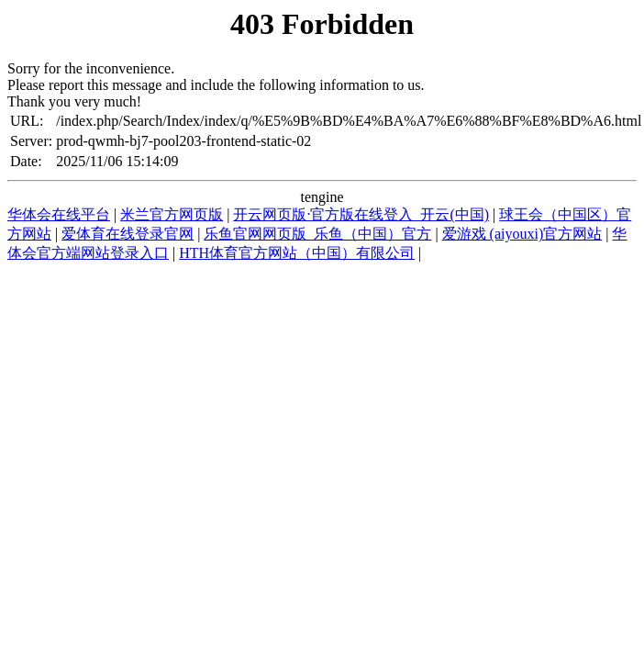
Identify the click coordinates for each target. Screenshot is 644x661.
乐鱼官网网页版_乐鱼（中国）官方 (317, 234)
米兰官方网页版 (172, 214)
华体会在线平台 (59, 214)
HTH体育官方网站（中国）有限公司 (297, 253)
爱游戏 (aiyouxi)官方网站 (522, 234)
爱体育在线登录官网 (128, 234)
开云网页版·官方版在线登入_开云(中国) (361, 214)
